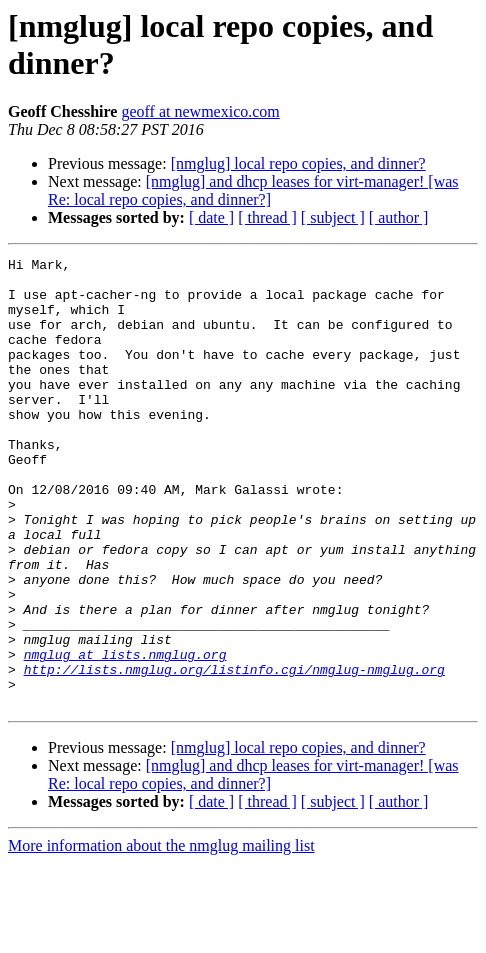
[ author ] (399, 217)
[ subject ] (333, 217)
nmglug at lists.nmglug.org (125, 735)
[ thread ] (267, 217)
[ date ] (211, 217)
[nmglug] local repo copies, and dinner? (298, 163)
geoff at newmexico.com (200, 111)
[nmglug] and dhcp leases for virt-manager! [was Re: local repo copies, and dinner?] (253, 190)
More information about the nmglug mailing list (161, 935)
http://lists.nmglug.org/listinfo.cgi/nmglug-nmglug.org (234, 753)
